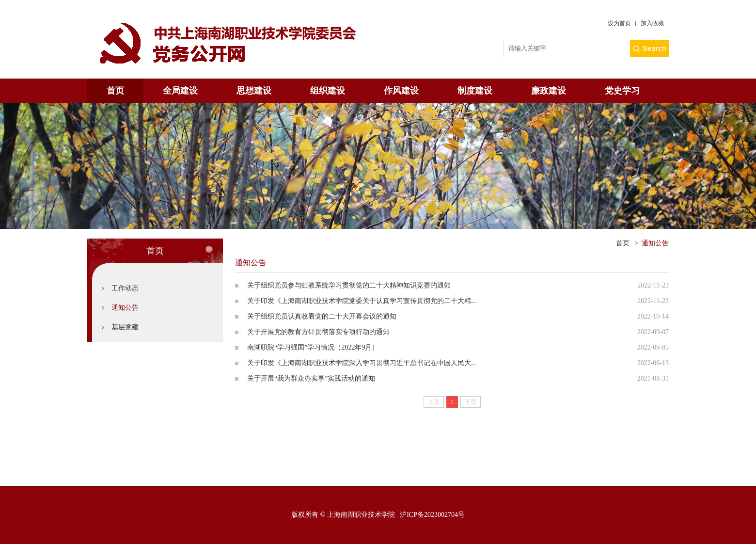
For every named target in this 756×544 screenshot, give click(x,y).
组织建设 (328, 91)
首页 (115, 91)
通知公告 (125, 308)
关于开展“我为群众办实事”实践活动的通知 (311, 378)
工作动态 (125, 288)
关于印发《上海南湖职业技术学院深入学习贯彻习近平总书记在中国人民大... (362, 363)
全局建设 (180, 91)
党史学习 (622, 91)
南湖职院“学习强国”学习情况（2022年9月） (313, 347)
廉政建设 (549, 91)
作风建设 (401, 91)
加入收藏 (652, 23)
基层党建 (125, 327)
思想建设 (254, 91)
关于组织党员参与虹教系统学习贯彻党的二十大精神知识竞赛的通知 (349, 285)
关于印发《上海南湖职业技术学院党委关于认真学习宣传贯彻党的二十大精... (362, 301)
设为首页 (619, 23)
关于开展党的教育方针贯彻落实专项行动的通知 (318, 332)
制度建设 (475, 91)
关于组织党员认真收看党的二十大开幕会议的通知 (322, 316)
